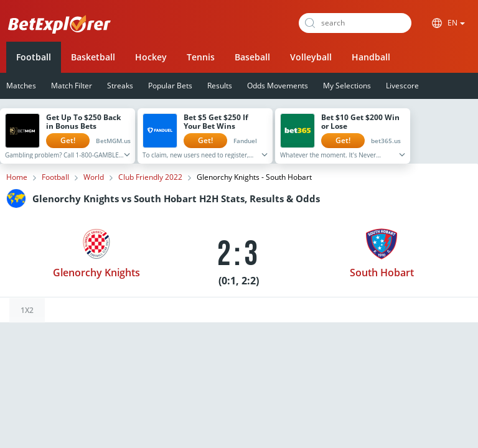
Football (34, 57)
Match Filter (72, 86)
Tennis (201, 57)
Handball (371, 57)
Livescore (402, 86)
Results (220, 86)
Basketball (93, 57)
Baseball (252, 57)
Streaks (120, 86)
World (94, 177)
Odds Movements (278, 86)
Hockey (151, 57)
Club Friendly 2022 (150, 177)
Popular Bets (170, 86)
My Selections (347, 86)
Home (17, 177)
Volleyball (311, 57)
